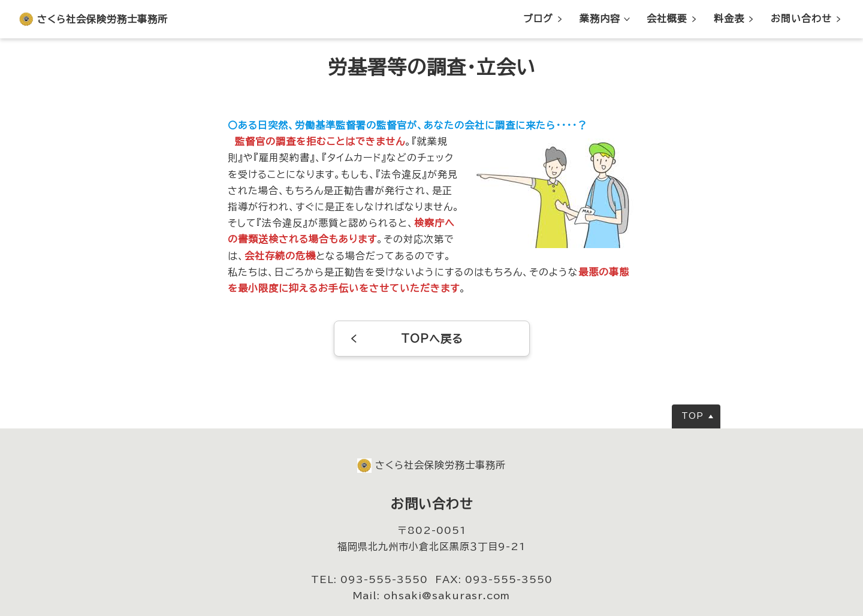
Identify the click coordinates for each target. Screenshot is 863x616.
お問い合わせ (801, 19)
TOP (692, 416)
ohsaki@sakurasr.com (447, 596)
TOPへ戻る (432, 339)
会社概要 (667, 19)
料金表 (729, 19)
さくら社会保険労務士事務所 (102, 19)
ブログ (538, 19)
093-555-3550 (384, 579)
